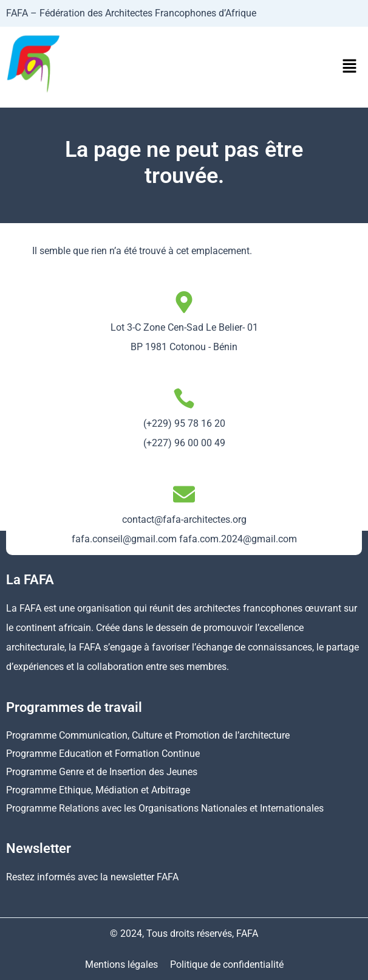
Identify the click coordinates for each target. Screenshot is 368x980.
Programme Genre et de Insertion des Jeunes (102, 772)
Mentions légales (121, 964)
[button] (350, 67)
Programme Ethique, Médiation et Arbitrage (98, 790)
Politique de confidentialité (227, 964)
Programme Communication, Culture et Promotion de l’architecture (148, 735)
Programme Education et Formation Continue (103, 754)
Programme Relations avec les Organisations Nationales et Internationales (165, 808)
